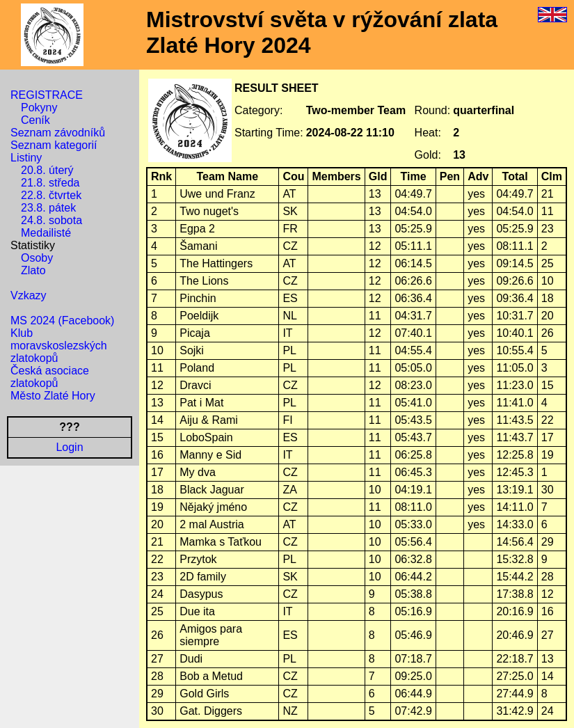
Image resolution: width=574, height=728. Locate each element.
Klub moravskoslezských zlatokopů (59, 346)
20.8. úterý (47, 170)
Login (69, 447)
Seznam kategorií (54, 145)
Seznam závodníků (58, 133)
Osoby (37, 258)
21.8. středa (50, 183)
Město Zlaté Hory (53, 396)
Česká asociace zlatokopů (50, 377)
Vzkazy (29, 295)
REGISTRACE (47, 95)
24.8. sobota (51, 220)
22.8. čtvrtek (51, 195)
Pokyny (39, 108)
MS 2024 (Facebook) (62, 321)
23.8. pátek (48, 208)
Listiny (26, 158)
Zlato (33, 270)
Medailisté (46, 233)
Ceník (35, 120)
